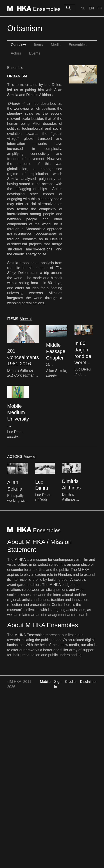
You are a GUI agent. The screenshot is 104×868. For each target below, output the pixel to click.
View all (26, 319)
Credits (71, 682)
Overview (18, 45)
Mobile (45, 682)
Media (56, 45)
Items (38, 45)
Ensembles (78, 45)
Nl (83, 8)
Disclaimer (88, 682)
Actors (16, 53)
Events (35, 53)
